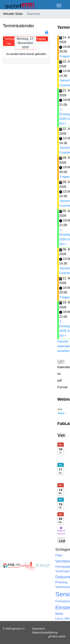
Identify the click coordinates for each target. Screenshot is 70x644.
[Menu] (59, 6)
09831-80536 (58, 637)
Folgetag (41, 39)
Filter (59, 555)
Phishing (61, 582)
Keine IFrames (61, 488)
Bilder (59, 614)
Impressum (38, 629)
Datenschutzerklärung (45, 632)
